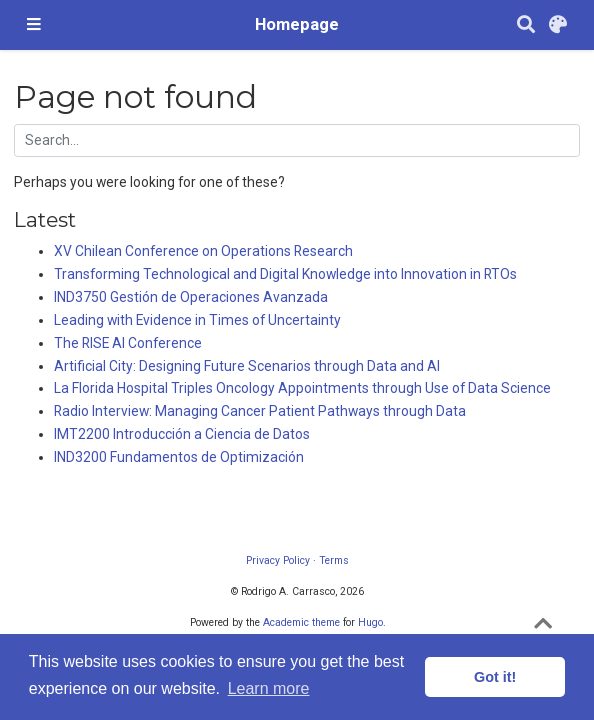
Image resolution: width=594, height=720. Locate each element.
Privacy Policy (278, 560)
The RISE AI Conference (128, 343)
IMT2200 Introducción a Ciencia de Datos (182, 434)
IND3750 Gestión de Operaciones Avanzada (191, 297)
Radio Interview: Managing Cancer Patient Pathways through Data (260, 411)
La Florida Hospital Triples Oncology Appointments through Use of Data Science (302, 388)
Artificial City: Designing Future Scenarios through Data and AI (247, 366)
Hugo (370, 622)
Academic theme (301, 622)
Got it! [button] (495, 677)
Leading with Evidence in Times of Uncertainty (197, 320)
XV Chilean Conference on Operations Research (203, 251)
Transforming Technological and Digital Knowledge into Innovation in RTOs (285, 274)
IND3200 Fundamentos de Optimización (179, 457)
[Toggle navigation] (34, 25)
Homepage (297, 24)
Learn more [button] (269, 688)
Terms (334, 560)
